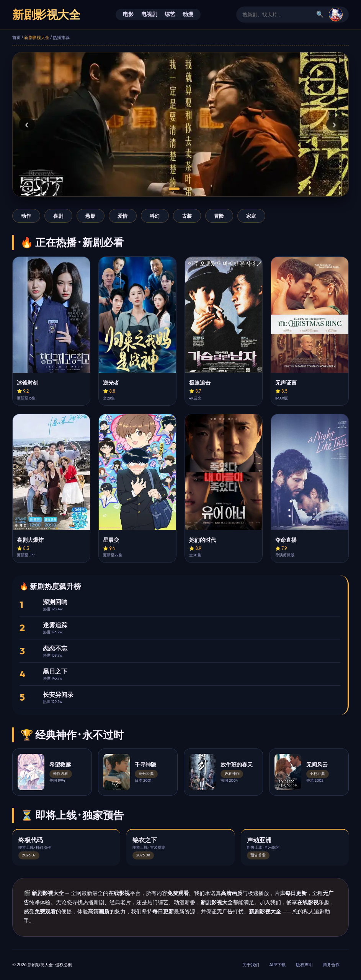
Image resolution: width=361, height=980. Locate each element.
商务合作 (331, 965)
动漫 (188, 14)
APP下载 (277, 965)
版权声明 (304, 965)
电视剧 (149, 14)
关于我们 (251, 965)
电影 (128, 14)
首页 (16, 38)
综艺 (170, 14)
